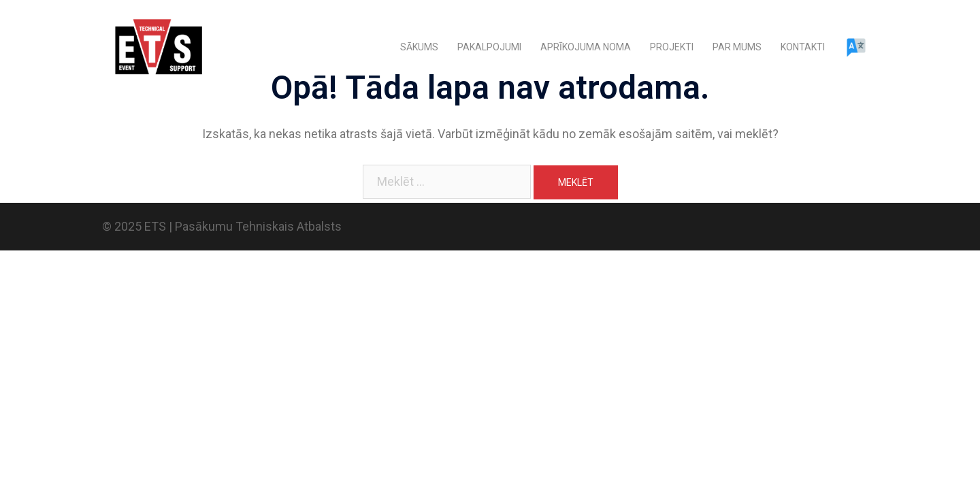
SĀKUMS (419, 47)
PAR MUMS (737, 47)
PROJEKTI (672, 47)
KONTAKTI (803, 47)
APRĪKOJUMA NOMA (586, 47)
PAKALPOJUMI (489, 47)
